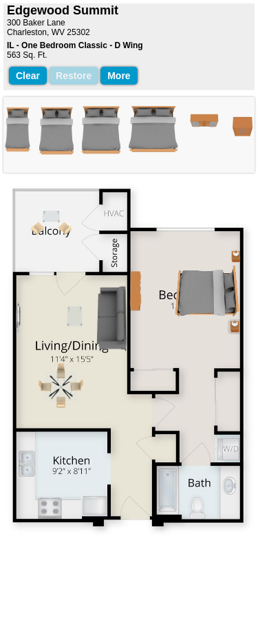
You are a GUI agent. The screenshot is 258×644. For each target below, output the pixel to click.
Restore (74, 76)
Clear (28, 76)
